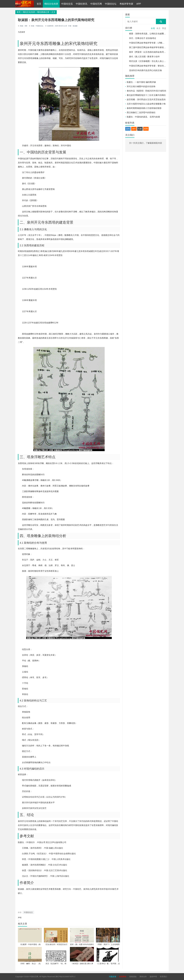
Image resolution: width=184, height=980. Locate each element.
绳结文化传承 (51, 4)
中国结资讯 (82, 4)
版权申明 (153, 977)
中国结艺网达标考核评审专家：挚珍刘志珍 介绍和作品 (154, 66)
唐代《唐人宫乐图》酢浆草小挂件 (144, 57)
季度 (164, 28)
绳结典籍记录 (43, 12)
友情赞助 (123, 977)
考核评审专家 (126, 4)
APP (139, 4)
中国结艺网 (96, 4)
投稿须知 (133, 977)
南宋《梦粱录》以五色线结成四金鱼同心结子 (149, 52)
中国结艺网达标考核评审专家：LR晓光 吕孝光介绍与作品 (155, 43)
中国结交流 (67, 4)
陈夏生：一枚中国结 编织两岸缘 (141, 82)
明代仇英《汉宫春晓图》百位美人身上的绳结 (149, 61)
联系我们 (164, 977)
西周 (146, 129)
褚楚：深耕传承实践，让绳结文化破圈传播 (148, 34)
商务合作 (143, 977)
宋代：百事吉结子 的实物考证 (143, 38)
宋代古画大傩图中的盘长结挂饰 (141, 86)
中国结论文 (28, 912)
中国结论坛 (111, 4)
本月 (158, 28)
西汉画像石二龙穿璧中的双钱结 (141, 112)
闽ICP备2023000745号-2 (65, 977)
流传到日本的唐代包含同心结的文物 (145, 70)
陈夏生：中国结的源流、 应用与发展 (143, 117)
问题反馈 (113, 977)
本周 (153, 28)
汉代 (128, 129)
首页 (39, 4)
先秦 (140, 129)
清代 (134, 129)
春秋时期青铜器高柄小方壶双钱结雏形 (144, 108)
